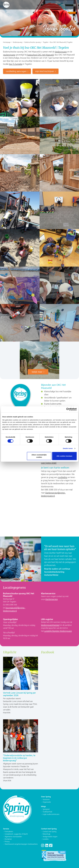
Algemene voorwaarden (13, 836)
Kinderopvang (18, 42)
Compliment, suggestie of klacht (16, 834)
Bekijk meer (37, 372)
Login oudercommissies (51, 814)
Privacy (7, 841)
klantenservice (52, 599)
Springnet (46, 809)
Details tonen (68, 448)
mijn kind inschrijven (45, 71)
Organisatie (47, 802)
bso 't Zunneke (16, 64)
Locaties (46, 839)
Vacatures (46, 799)
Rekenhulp (46, 834)
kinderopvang (61, 52)
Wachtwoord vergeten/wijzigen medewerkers (21, 844)
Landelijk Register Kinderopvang (58, 631)
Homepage (7, 42)
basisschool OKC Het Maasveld (41, 55)
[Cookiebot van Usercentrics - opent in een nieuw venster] (68, 409)
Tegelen (45, 42)
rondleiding (63, 477)
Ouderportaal (47, 812)
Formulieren (9, 831)
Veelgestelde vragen (50, 836)
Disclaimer (8, 839)
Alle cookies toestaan (64, 456)
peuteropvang (9, 55)
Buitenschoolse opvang (33, 42)
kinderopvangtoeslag (50, 625)
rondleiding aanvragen (16, 71)
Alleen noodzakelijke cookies (39, 456)
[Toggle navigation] (75, 5)
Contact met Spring (49, 831)
